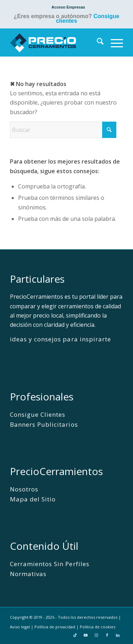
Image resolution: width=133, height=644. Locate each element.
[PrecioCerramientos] (55, 42)
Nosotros (24, 489)
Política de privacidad (55, 627)
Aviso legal (20, 627)
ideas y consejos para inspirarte (60, 339)
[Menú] (113, 42)
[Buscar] (97, 42)
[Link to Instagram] (96, 635)
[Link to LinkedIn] (118, 635)
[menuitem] (68, 7)
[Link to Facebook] (107, 635)
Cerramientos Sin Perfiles (50, 564)
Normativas (28, 574)
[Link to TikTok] (75, 635)
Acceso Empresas (68, 7)
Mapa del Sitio (33, 499)
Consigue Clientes (38, 414)
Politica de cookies (98, 627)
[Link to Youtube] (86, 635)
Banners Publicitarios (44, 424)
